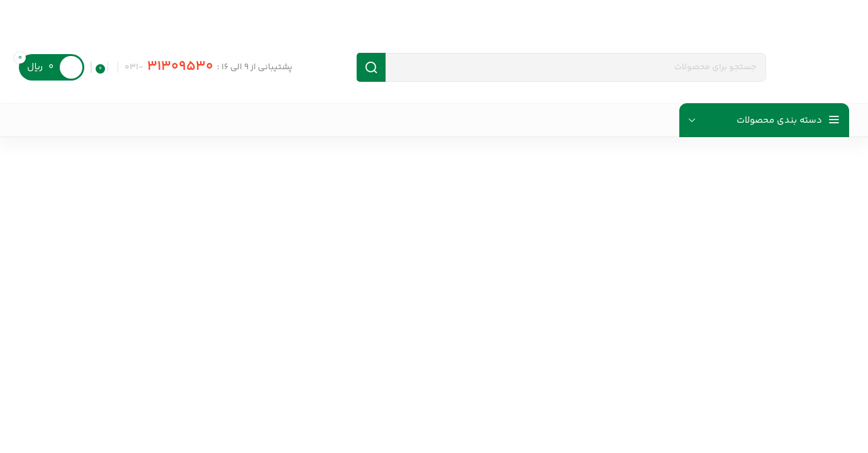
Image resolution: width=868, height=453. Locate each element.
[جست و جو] (561, 67)
